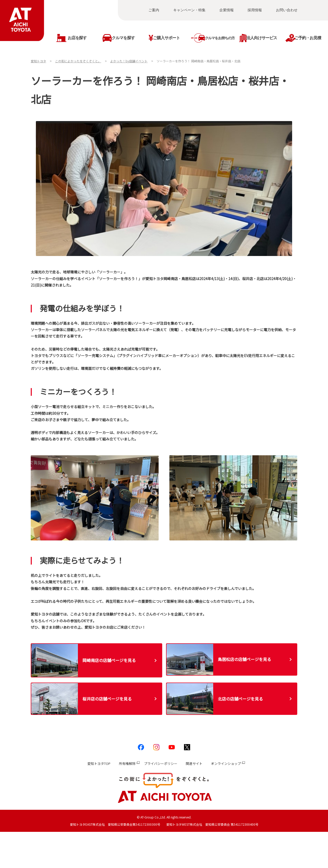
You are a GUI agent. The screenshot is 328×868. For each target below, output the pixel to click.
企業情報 (227, 10)
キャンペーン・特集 (189, 10)
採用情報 (255, 10)
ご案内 (154, 10)
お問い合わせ (287, 10)
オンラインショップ (226, 763)
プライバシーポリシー (161, 763)
